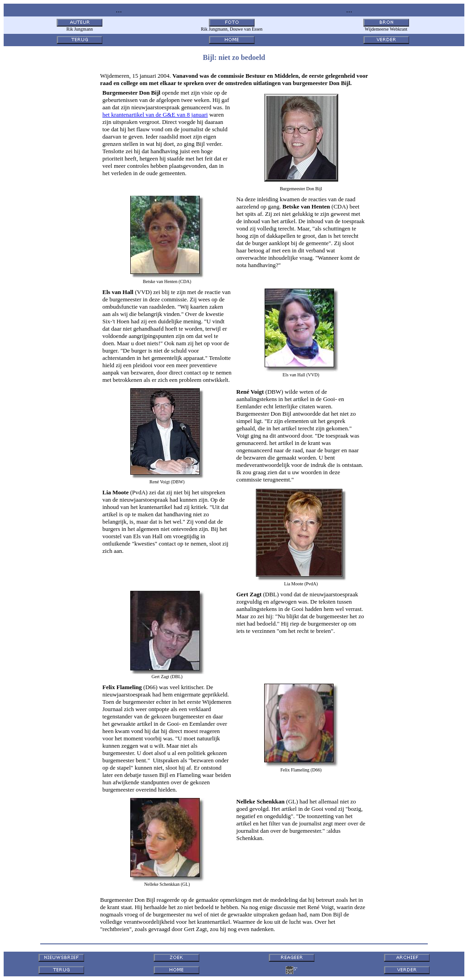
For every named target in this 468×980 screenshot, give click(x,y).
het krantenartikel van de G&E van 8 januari (155, 115)
